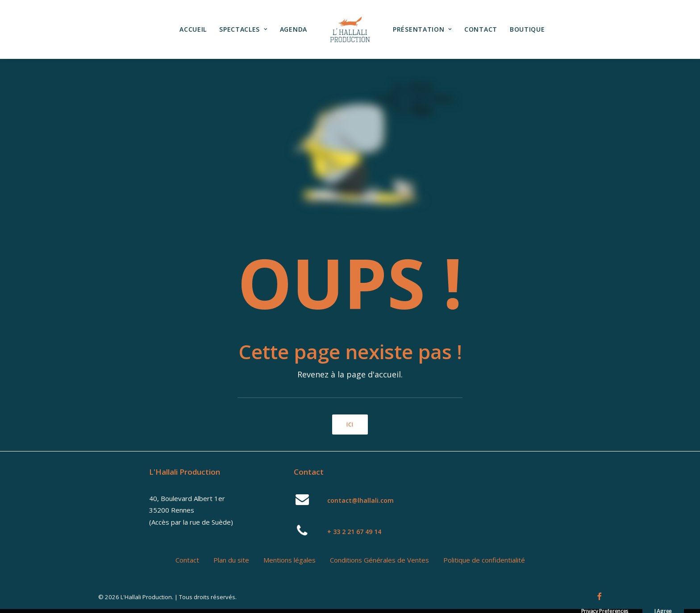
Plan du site (231, 560)
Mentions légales (290, 560)
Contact (481, 29)
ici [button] (350, 425)
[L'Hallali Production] (350, 29)
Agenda (294, 29)
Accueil (193, 29)
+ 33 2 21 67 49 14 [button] (354, 532)
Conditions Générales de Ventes (379, 560)
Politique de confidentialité (484, 560)
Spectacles (243, 29)
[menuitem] (193, 29)
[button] (302, 502)
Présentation (422, 29)
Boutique (527, 29)
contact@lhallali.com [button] (360, 500)
